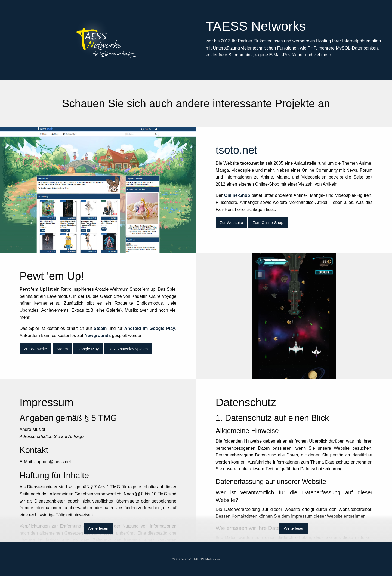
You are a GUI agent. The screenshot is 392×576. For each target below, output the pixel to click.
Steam (62, 349)
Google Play (88, 349)
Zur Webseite (231, 223)
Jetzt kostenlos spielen (128, 349)
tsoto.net (98, 190)
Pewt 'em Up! (294, 316)
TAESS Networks (206, 559)
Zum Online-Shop (268, 223)
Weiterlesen (98, 528)
